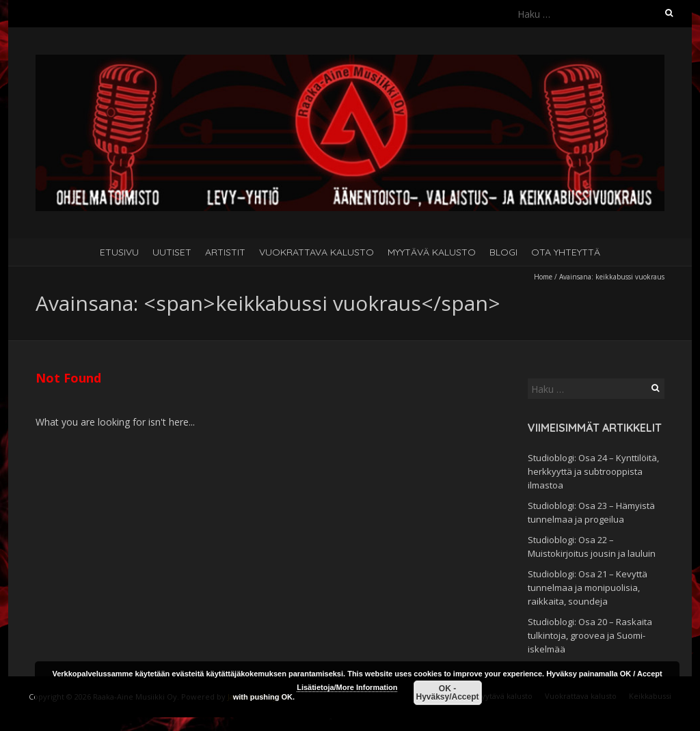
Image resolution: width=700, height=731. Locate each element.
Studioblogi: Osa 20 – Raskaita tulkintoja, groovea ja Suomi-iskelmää (590, 635)
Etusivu (119, 252)
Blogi (503, 252)
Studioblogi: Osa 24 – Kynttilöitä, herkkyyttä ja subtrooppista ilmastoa (593, 471)
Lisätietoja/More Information (347, 687)
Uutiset (172, 252)
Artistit (225, 252)
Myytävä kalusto (432, 252)
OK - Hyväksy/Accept (447, 693)
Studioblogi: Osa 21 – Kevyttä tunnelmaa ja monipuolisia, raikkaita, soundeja (588, 588)
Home (543, 277)
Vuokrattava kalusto (317, 252)
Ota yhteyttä (566, 252)
